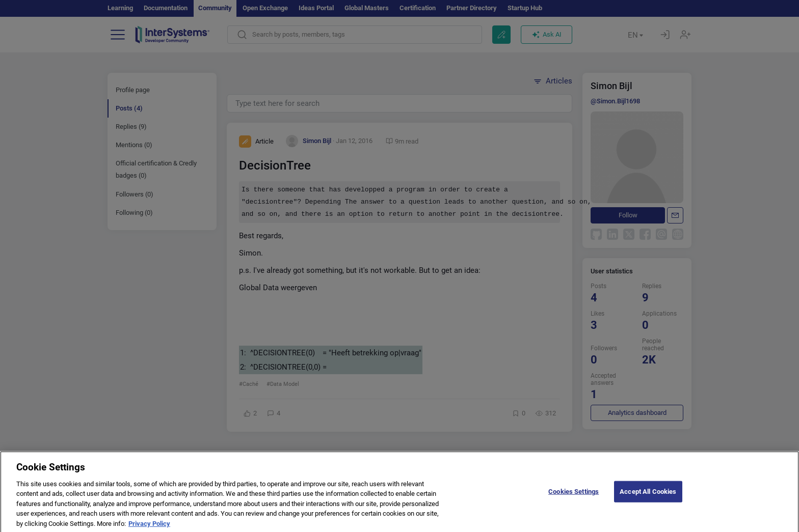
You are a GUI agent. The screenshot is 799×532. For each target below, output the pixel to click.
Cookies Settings (574, 499)
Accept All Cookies (648, 499)
